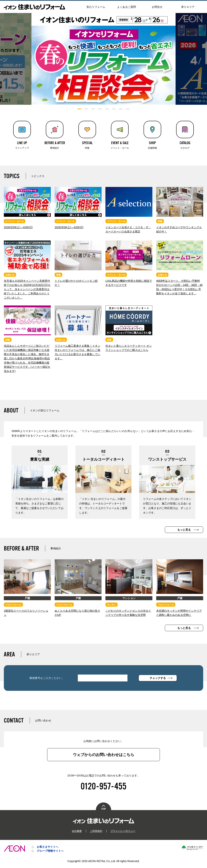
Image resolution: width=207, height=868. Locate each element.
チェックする (158, 680)
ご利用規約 (97, 833)
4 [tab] (100, 109)
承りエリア (188, 7)
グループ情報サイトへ (50, 853)
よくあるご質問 (127, 7)
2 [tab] (86, 109)
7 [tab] (121, 109)
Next (191, 59)
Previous (16, 59)
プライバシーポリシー (122, 833)
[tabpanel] (103, 59)
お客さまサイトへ (48, 849)
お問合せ (157, 7)
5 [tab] (107, 109)
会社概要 (78, 833)
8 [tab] (128, 109)
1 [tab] (79, 109)
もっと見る (184, 532)
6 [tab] (114, 109)
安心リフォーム (96, 7)
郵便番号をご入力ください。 (47, 680)
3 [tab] (93, 109)
